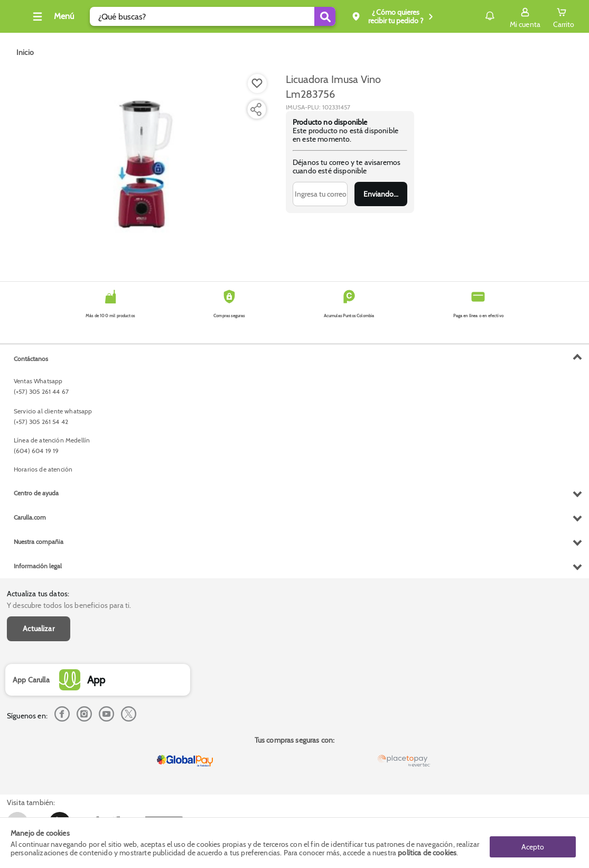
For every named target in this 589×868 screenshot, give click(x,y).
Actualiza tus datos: (38, 359)
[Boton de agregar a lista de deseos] (257, 84)
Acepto (533, 843)
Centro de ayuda (36, 709)
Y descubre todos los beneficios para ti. (69, 371)
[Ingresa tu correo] (320, 194)
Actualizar (39, 394)
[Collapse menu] (66, 16)
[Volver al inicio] (21, 19)
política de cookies (427, 853)
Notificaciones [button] (475, 16)
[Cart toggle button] (564, 16)
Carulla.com (30, 733)
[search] (226, 16)
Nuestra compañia (39, 758)
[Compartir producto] (256, 109)
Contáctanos (31, 575)
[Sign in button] (525, 16)
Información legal (38, 782)
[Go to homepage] (25, 52)
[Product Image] (145, 164)
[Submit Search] (338, 16)
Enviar (381, 194)
